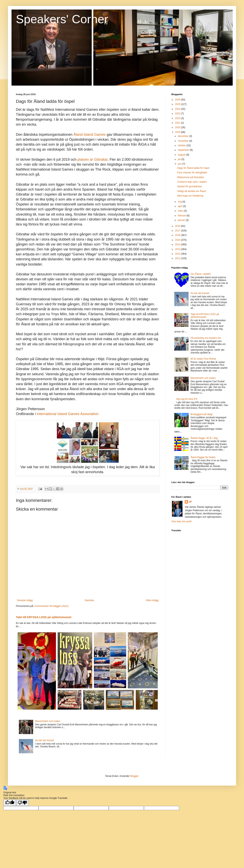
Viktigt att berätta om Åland (192, 191)
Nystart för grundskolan (190, 186)
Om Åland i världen (201, 274)
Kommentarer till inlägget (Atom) (51, 606)
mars (181, 211)
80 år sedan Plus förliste (203, 359)
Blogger (134, 776)
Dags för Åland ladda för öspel (193, 168)
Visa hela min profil (181, 521)
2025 (178, 104)
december (184, 136)
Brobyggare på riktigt (202, 414)
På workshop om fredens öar (206, 338)
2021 (178, 123)
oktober (182, 145)
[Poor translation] (22, 803)
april (180, 206)
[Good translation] (10, 803)
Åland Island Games (90, 135)
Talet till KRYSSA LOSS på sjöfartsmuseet (44, 617)
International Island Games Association (68, 414)
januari (182, 220)
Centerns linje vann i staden (192, 182)
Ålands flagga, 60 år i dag (204, 438)
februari (182, 216)
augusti (182, 155)
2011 (178, 258)
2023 (178, 114)
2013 (178, 249)
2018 (178, 226)
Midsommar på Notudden (191, 177)
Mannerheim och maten (48, 721)
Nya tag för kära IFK (187, 399)
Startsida (89, 600)
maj (180, 202)
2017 (178, 231)
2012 (178, 254)
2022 (178, 118)
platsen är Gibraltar (93, 159)
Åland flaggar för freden (203, 457)
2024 (178, 109)
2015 (178, 240)
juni (180, 164)
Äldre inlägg (152, 600)
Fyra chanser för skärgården (192, 173)
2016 (178, 235)
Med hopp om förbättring (190, 196)
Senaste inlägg (25, 600)
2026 (178, 100)
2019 (178, 132)
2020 (178, 127)
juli (180, 159)
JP (190, 502)
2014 (178, 244)
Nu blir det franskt (44, 740)
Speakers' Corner (62, 19)
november (184, 141)
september (184, 150)
